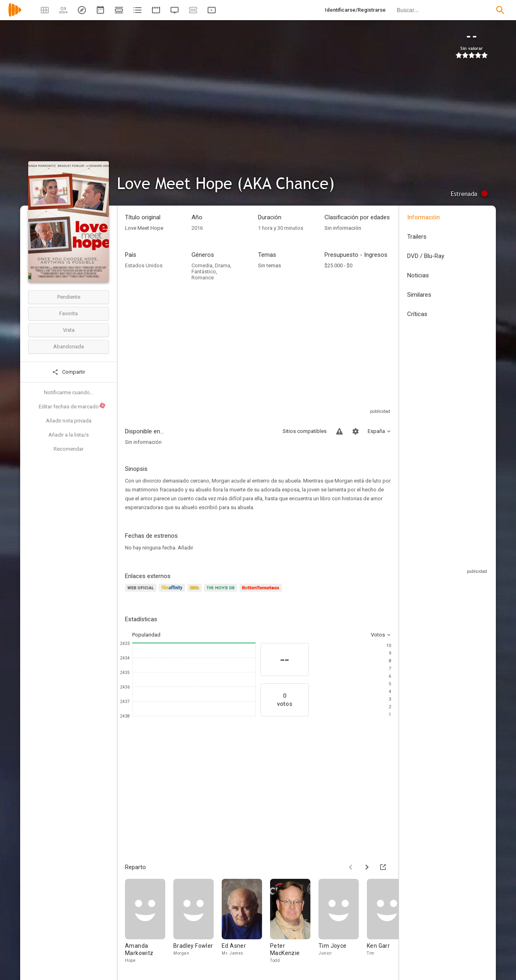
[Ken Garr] (391, 921)
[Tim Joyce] (343, 921)
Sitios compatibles (305, 431)
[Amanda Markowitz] (149, 921)
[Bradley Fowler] (198, 921)
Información (423, 217)
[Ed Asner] (246, 921)
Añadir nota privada (69, 421)
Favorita (69, 313)
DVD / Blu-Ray (426, 256)
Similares (419, 295)
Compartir (69, 372)
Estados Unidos (144, 265)
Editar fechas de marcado (72, 406)
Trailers (417, 237)
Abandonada (69, 346)
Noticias (418, 275)
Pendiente (69, 297)
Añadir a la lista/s (69, 435)
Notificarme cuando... (69, 392)
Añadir (185, 548)
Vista (69, 330)
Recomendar (69, 449)
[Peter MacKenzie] (294, 921)
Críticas (417, 314)
